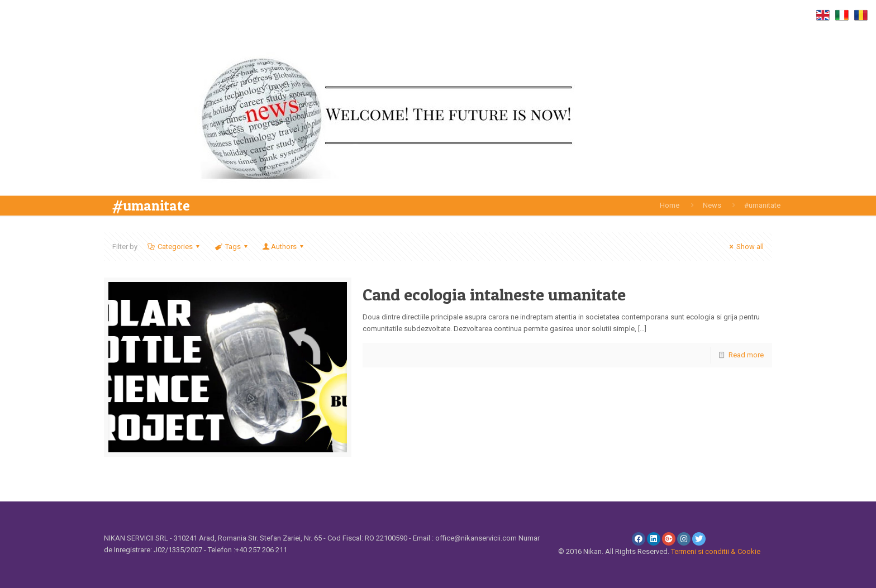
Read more (746, 355)
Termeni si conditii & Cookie (716, 551)
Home (670, 205)
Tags (232, 247)
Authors (284, 247)
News (712, 205)
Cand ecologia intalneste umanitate (494, 294)
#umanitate (762, 205)
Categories (174, 247)
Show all (745, 247)
